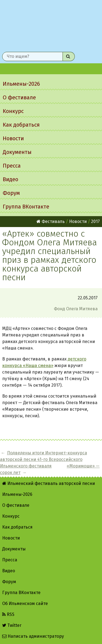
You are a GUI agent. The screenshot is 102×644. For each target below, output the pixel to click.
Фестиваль (51, 221)
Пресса (12, 166)
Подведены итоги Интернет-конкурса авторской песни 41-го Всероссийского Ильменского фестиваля (44, 459)
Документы (17, 152)
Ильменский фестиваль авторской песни (51, 25)
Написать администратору (33, 636)
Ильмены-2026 (21, 84)
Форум (11, 193)
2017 (95, 221)
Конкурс (13, 111)
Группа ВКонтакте (26, 207)
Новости (13, 138)
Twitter (12, 625)
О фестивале (19, 97)
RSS (8, 614)
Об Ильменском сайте (25, 603)
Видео (10, 179)
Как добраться (21, 125)
